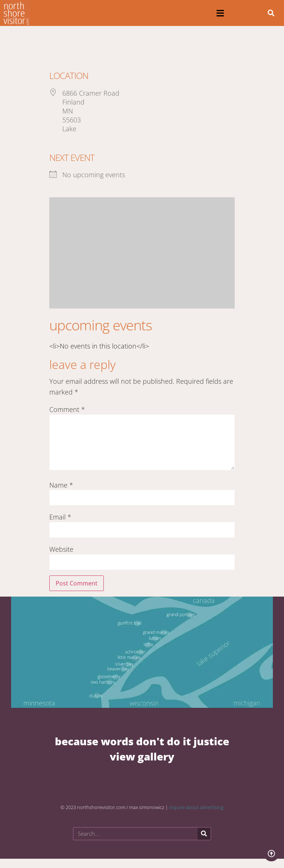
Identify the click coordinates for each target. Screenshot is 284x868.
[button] (220, 13)
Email (60, 517)
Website (61, 549)
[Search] (204, 834)
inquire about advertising (196, 807)
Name (61, 485)
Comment (67, 409)
